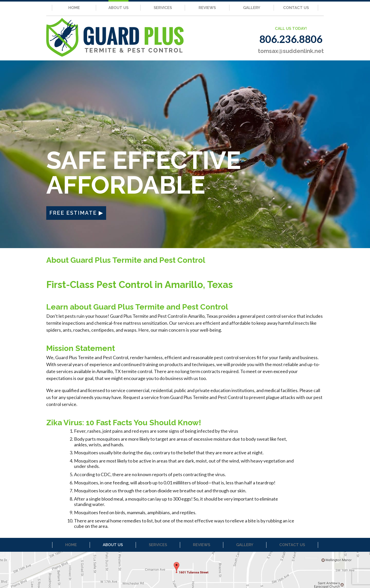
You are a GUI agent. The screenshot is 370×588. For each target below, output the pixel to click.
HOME (74, 8)
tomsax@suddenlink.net (291, 51)
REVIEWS (207, 8)
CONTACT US (296, 8)
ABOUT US (118, 8)
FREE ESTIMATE (73, 213)
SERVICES (163, 8)
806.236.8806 (291, 39)
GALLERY (252, 8)
